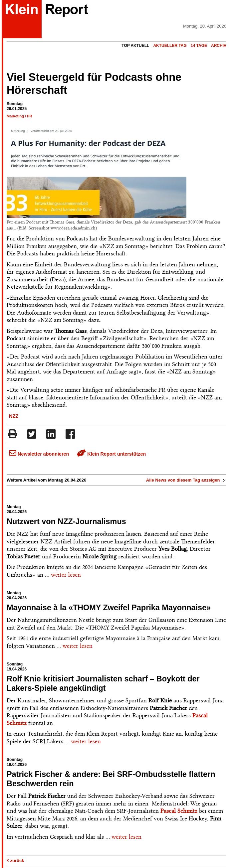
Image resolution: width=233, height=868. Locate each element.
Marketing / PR (19, 116)
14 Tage (199, 46)
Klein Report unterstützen (111, 454)
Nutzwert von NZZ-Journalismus (66, 521)
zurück (15, 861)
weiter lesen (66, 575)
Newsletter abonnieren (39, 454)
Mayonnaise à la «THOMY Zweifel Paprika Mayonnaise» (109, 608)
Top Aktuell (135, 46)
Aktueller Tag (170, 46)
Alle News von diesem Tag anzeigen (186, 480)
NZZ (14, 416)
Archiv (219, 46)
